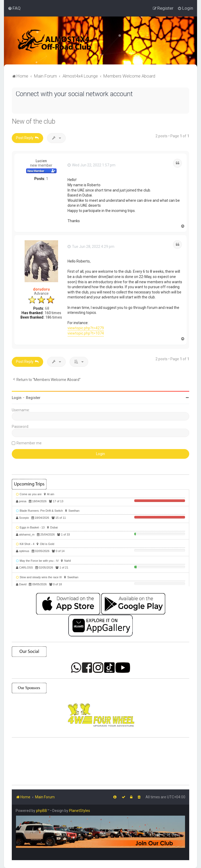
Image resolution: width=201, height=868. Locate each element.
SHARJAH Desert (100, 761)
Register (33, 398)
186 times (54, 317)
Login (17, 398)
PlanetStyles (80, 811)
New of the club (33, 121)
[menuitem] (14, 8)
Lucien (41, 161)
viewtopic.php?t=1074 (86, 333)
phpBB (42, 811)
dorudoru (41, 289)
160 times (53, 313)
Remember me (29, 443)
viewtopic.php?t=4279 (86, 328)
